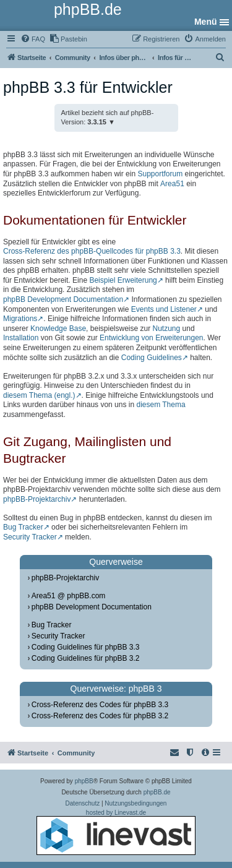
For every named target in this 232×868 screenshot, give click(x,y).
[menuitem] (33, 39)
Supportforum (160, 174)
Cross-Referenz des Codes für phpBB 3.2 (100, 716)
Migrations (20, 319)
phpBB (84, 781)
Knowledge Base (58, 329)
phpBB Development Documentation (63, 299)
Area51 (172, 184)
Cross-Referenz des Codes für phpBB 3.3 (100, 705)
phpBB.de (157, 792)
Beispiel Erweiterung (123, 280)
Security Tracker (30, 537)
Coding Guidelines (152, 358)
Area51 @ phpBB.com (69, 596)
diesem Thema (161, 405)
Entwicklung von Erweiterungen (151, 338)
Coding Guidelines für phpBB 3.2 (86, 658)
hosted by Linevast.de (116, 832)
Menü (206, 22)
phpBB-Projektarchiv (37, 499)
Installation (21, 338)
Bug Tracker (23, 527)
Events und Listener (164, 309)
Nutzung (167, 329)
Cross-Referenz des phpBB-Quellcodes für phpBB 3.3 (92, 251)
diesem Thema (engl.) (39, 395)
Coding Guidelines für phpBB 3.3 (86, 647)
